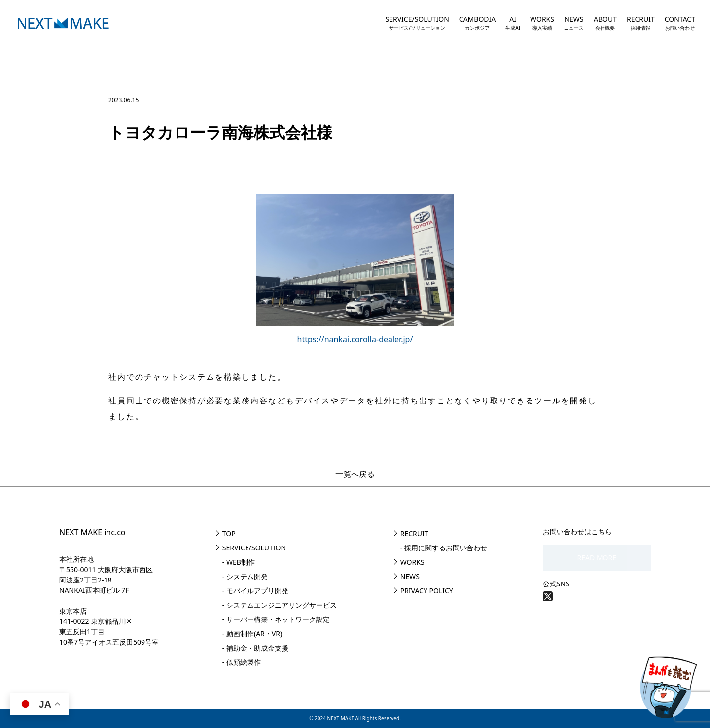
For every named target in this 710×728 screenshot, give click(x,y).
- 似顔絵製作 (242, 662)
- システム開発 (245, 576)
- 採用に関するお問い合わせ (444, 548)
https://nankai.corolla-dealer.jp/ (355, 339)
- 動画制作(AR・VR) (252, 634)
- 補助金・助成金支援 (255, 648)
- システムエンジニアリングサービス (280, 605)
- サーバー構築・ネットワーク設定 (276, 619)
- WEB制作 (239, 562)
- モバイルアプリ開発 (255, 591)
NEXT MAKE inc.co (92, 532)
